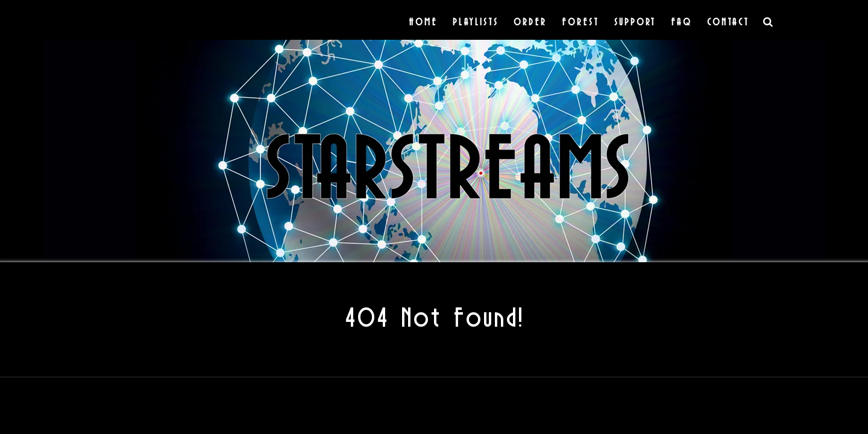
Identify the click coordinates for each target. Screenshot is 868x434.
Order (530, 21)
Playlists (476, 21)
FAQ (681, 21)
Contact (728, 21)
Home (423, 21)
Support (635, 21)
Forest (580, 21)
